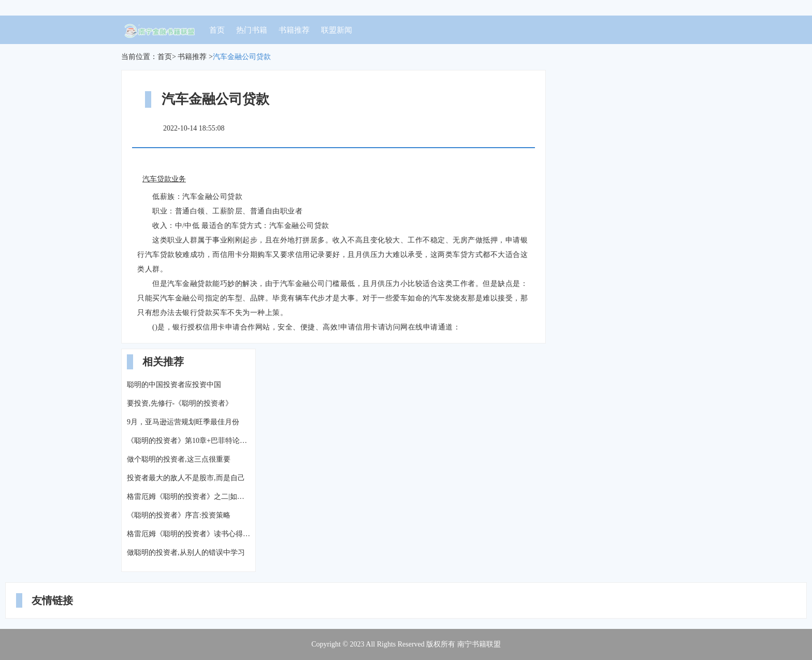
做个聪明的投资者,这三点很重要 (179, 459)
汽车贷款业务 (164, 179)
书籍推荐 (294, 30)
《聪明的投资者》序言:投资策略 (179, 515)
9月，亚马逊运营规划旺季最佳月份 (183, 422)
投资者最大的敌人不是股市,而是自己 (186, 478)
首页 (217, 30)
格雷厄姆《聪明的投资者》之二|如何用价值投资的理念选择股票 (189, 497)
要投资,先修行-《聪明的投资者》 (180, 403)
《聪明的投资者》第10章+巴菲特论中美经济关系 (189, 441)
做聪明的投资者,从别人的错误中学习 (186, 553)
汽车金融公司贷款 (242, 57)
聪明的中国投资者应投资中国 (174, 385)
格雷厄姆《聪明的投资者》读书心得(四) (189, 534)
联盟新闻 (337, 30)
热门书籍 (252, 30)
